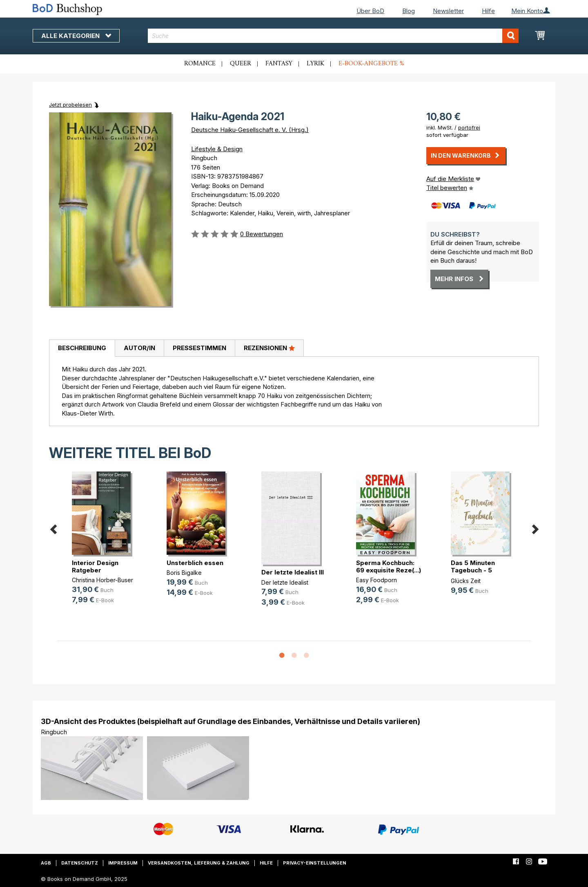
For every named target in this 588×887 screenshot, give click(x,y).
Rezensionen (269, 348)
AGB (46, 863)
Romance (200, 64)
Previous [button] (53, 528)
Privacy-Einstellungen (315, 863)
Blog (409, 11)
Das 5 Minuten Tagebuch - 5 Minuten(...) (473, 570)
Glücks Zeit (466, 581)
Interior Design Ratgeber (95, 566)
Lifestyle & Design (217, 149)
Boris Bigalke (184, 573)
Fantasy (279, 64)
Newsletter (448, 11)
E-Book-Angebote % (371, 64)
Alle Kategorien (76, 36)
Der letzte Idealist (285, 582)
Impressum (123, 863)
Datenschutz (80, 863)
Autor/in (139, 348)
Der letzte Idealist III (293, 572)
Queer (241, 64)
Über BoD (370, 11)
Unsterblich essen (195, 563)
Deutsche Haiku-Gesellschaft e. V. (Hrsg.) (250, 130)
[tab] (82, 349)
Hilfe (488, 11)
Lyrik (315, 64)
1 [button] (282, 656)
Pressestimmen (199, 348)
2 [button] (294, 656)
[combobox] (333, 36)
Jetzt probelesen (70, 105)
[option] (105, 544)
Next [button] (535, 528)
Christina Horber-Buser (102, 580)
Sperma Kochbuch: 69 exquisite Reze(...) (389, 566)
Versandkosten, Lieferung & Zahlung (199, 863)
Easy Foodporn (376, 580)
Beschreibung (82, 348)
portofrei (469, 127)
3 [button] (306, 656)
